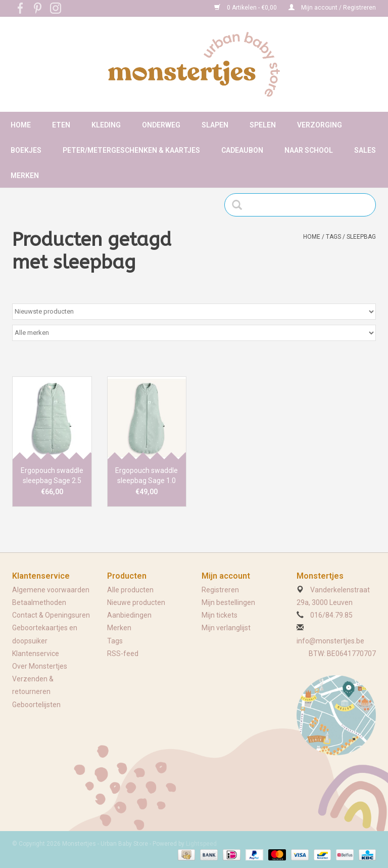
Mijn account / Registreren (332, 8)
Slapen (215, 125)
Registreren (220, 590)
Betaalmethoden (39, 602)
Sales (365, 150)
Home (21, 125)
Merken (25, 176)
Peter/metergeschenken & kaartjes (131, 150)
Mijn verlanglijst (226, 628)
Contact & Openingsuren (51, 615)
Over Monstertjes (40, 666)
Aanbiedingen (129, 615)
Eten (61, 125)
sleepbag (361, 237)
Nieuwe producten (136, 602)
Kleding (106, 125)
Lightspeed (201, 844)
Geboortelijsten (36, 705)
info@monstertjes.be (330, 641)
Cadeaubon (242, 150)
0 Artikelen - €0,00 (246, 8)
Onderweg (161, 125)
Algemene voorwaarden (51, 590)
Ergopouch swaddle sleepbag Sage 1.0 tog (147, 476)
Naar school (309, 150)
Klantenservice (36, 654)
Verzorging (320, 125)
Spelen (263, 125)
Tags (333, 237)
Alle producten (130, 590)
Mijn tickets (220, 615)
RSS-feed (123, 654)
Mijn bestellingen (228, 602)
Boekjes (26, 150)
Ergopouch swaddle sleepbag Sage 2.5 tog (52, 476)
